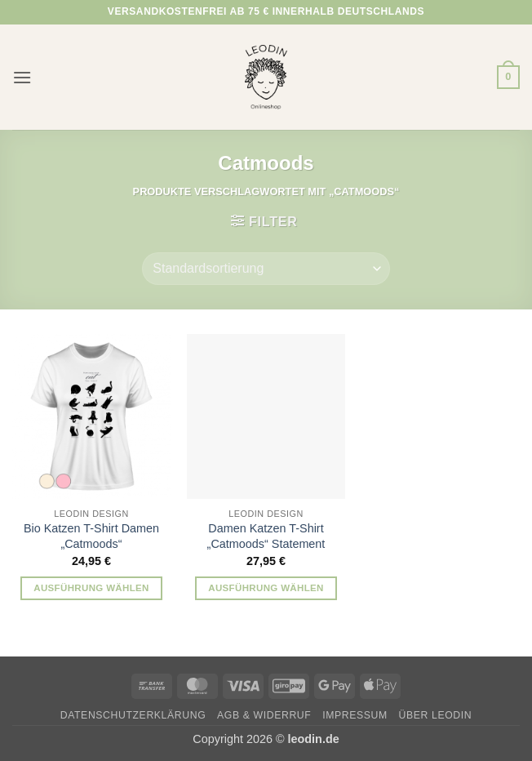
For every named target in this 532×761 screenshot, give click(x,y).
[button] (22, 77)
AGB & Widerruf (264, 715)
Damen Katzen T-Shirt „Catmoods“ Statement (266, 536)
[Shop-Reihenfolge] (266, 269)
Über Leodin (436, 715)
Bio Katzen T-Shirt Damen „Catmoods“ (91, 536)
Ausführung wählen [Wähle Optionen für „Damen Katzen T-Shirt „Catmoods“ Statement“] (266, 588)
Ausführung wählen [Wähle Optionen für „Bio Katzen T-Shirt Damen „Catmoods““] (91, 588)
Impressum (355, 715)
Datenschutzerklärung (133, 715)
